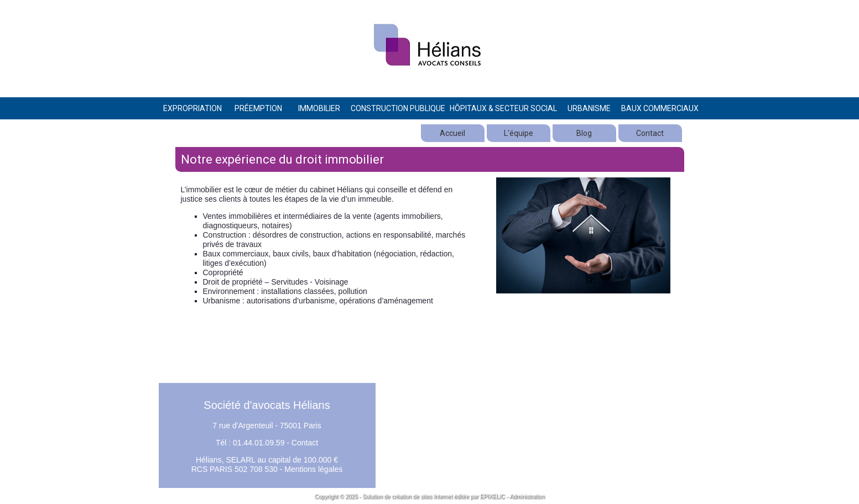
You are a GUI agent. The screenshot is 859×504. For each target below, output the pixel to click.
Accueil (452, 133)
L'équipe (519, 133)
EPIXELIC (493, 497)
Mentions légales (313, 469)
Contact (650, 133)
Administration (527, 497)
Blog (584, 133)
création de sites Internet (422, 497)
